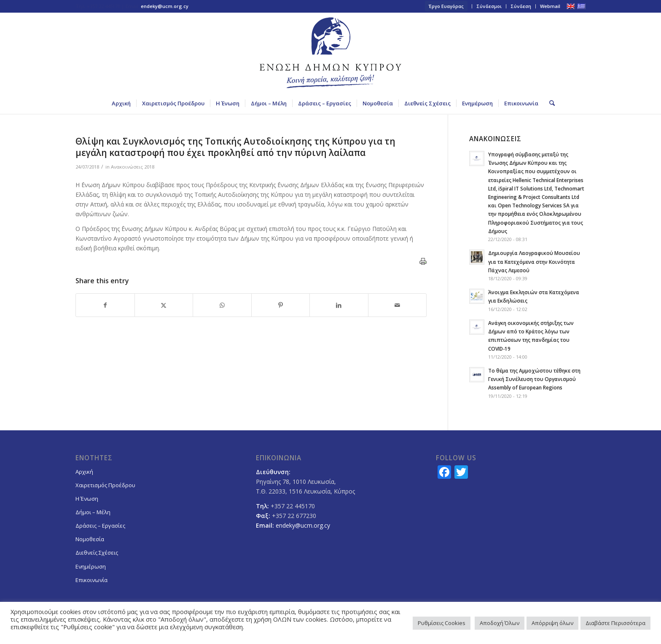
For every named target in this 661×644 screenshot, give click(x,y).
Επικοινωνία (91, 580)
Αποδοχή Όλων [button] (500, 623)
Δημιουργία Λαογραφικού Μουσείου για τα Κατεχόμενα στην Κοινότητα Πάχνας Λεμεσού (534, 261)
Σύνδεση (521, 6)
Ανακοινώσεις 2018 (133, 167)
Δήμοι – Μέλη (93, 512)
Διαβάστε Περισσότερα (615, 623)
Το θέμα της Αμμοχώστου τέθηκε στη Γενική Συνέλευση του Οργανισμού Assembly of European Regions (534, 379)
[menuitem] (446, 6)
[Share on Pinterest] (281, 305)
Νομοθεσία (90, 539)
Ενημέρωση (91, 566)
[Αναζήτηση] (549, 103)
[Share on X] (164, 305)
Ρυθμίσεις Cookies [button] (442, 623)
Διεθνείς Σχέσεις (97, 553)
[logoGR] (330, 53)
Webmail (550, 6)
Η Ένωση (87, 499)
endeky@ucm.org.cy (165, 6)
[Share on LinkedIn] (339, 305)
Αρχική (84, 472)
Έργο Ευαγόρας (446, 6)
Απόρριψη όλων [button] (552, 623)
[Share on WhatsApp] (222, 305)
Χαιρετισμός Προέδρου (105, 485)
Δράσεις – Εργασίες (100, 526)
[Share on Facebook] (105, 305)
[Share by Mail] (398, 305)
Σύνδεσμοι (489, 6)
